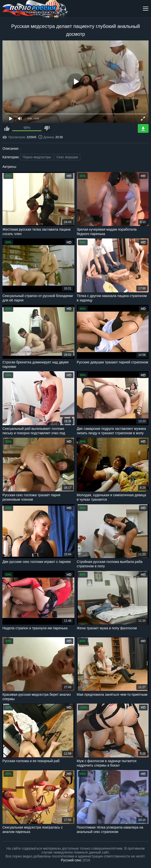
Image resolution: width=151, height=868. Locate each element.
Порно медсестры (37, 157)
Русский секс (71, 860)
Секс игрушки (67, 157)
